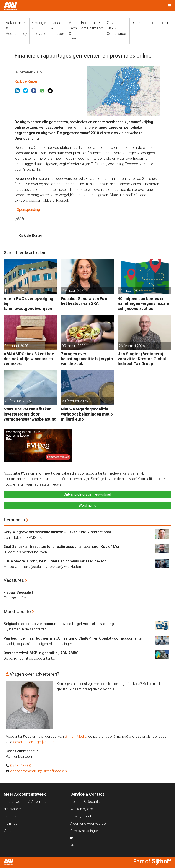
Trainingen (12, 824)
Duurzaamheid (143, 23)
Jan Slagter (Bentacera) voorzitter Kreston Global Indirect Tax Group (142, 359)
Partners (10, 816)
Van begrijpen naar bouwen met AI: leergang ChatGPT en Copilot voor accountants (73, 638)
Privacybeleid (81, 816)
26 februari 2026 (132, 346)
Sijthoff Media (76, 736)
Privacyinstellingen (85, 831)
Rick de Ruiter (26, 81)
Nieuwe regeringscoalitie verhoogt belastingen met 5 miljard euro (87, 414)
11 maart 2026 (131, 291)
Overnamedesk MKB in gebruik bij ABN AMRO (41, 653)
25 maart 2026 (74, 291)
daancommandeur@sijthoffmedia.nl (39, 771)
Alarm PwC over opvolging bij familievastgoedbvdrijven (28, 303)
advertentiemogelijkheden (34, 742)
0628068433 (21, 766)
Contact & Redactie (86, 802)
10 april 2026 (15, 291)
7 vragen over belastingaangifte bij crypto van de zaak (87, 359)
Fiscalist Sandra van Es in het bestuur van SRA (85, 301)
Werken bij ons (82, 809)
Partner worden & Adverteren (26, 802)
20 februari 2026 (75, 401)
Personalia (14, 520)
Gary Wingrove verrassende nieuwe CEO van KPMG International (57, 532)
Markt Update (17, 612)
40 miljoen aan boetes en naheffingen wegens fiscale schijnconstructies (143, 303)
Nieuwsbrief (13, 809)
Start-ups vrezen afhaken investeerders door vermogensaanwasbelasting (30, 414)
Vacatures (14, 580)
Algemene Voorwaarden (89, 824)
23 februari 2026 (18, 401)
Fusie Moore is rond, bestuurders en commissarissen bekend (55, 561)
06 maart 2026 (16, 346)
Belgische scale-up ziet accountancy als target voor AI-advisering (59, 624)
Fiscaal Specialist (18, 592)
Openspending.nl (30, 210)
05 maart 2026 (74, 346)
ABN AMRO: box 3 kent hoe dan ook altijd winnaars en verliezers (29, 359)
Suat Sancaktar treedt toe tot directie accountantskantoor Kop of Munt (63, 547)
